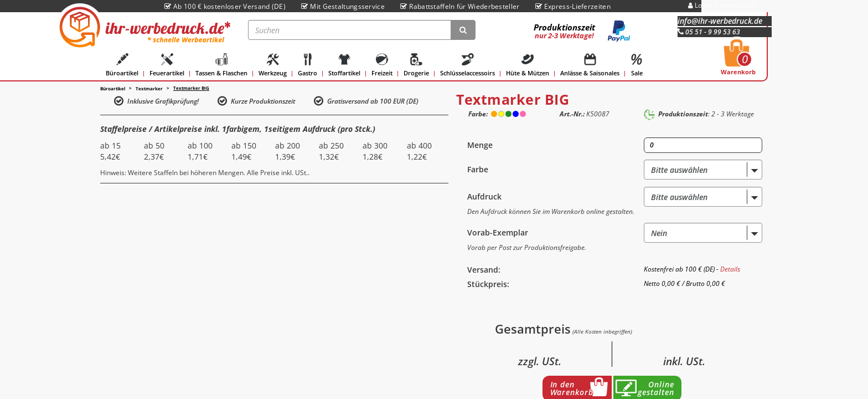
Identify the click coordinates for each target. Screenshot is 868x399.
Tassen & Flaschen (221, 65)
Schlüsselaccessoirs (467, 65)
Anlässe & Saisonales (590, 65)
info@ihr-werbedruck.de (720, 21)
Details (730, 269)
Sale (637, 65)
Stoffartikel (344, 65)
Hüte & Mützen (528, 65)
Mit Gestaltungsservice (343, 6)
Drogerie (416, 65)
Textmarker (149, 88)
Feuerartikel (167, 65)
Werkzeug (273, 65)
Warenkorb (738, 60)
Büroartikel (122, 65)
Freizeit (382, 65)
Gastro (308, 65)
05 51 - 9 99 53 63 (709, 32)
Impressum (738, 5)
